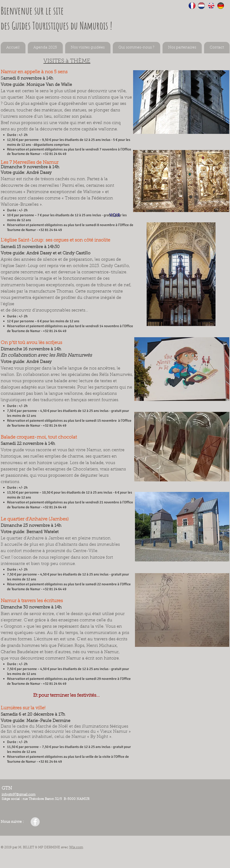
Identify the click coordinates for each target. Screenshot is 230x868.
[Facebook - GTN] (35, 822)
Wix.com (76, 848)
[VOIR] (115, 215)
